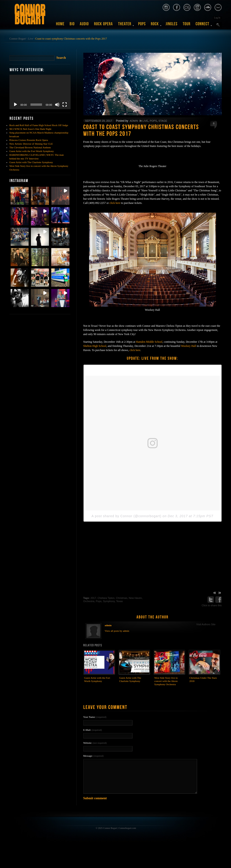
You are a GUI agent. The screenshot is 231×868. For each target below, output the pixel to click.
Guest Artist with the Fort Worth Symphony (32, 151)
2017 (93, 598)
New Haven (135, 598)
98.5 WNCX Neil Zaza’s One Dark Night (30, 129)
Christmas (122, 598)
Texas (119, 601)
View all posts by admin (117, 631)
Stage (163, 121)
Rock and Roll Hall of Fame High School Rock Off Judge (39, 125)
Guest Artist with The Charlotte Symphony (31, 162)
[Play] (15, 105)
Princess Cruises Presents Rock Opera (29, 140)
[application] (40, 92)
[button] (20, 196)
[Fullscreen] (65, 105)
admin (134, 121)
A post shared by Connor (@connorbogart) (126, 516)
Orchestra (89, 601)
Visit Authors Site (206, 624)
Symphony (109, 601)
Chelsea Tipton (106, 598)
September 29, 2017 (99, 121)
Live (31, 39)
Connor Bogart (18, 39)
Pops (153, 121)
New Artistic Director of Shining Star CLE (31, 144)
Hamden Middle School (149, 342)
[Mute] (57, 105)
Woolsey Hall (188, 346)
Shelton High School (95, 346)
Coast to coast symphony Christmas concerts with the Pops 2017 (71, 39)
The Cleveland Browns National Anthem (30, 147)
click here (115, 203)
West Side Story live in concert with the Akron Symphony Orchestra (166, 681)
